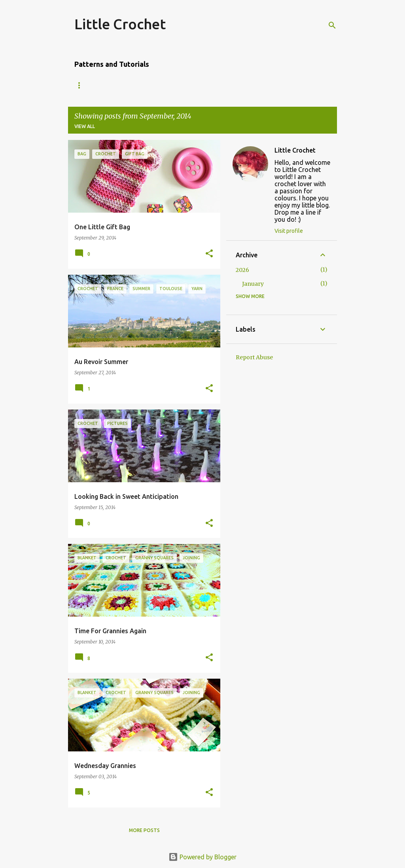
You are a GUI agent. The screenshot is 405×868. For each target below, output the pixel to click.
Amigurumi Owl (95, 85)
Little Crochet (120, 24)
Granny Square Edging (224, 85)
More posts (144, 830)
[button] (209, 254)
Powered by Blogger (202, 857)
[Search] (332, 25)
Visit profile (289, 231)
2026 (242, 270)
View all (85, 126)
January (253, 284)
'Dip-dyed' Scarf (154, 85)
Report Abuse (254, 357)
